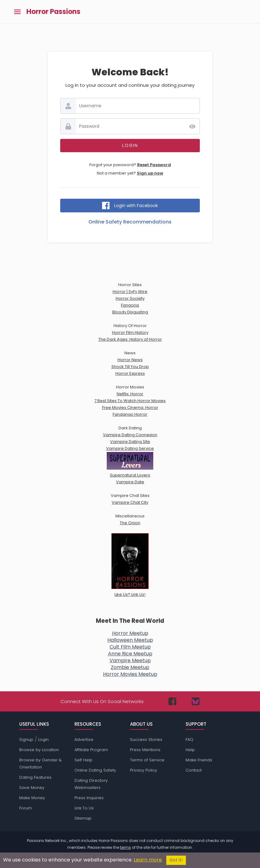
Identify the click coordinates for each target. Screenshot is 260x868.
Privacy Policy (143, 770)
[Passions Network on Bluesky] (196, 701)
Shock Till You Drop (130, 367)
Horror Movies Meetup (130, 674)
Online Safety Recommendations (130, 222)
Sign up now (150, 173)
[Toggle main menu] (17, 12)
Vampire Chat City (130, 502)
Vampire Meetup (130, 660)
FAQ (189, 740)
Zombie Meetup (130, 667)
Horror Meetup (130, 633)
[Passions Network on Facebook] (172, 701)
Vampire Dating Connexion (130, 435)
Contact (194, 770)
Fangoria (130, 305)
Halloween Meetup (130, 640)
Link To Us (84, 808)
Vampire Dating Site (130, 442)
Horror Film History (130, 332)
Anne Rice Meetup (130, 654)
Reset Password (154, 165)
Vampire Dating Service (130, 448)
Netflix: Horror (130, 394)
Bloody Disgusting (130, 312)
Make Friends (199, 760)
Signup (26, 740)
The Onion (130, 523)
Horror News (130, 360)
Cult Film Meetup (130, 647)
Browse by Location (39, 750)
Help (190, 750)
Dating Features (35, 777)
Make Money (32, 798)
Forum (26, 808)
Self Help (83, 760)
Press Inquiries (89, 798)
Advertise (84, 740)
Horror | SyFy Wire (130, 292)
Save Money (32, 788)
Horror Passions (53, 12)
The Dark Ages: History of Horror (130, 339)
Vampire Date (130, 482)
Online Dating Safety (95, 770)
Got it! (176, 860)
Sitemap (83, 818)
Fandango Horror (130, 414)
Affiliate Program (91, 750)
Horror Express (130, 373)
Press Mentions (145, 750)
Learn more (148, 860)
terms (126, 847)
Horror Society (130, 298)
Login (43, 740)
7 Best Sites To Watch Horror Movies (130, 401)
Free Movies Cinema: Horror (130, 407)
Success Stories (146, 740)
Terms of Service (147, 760)
